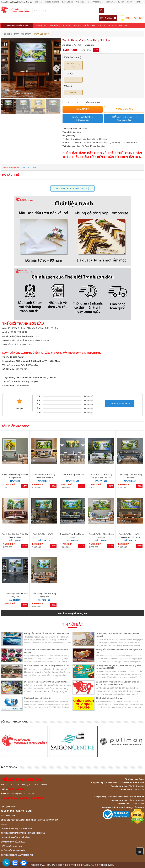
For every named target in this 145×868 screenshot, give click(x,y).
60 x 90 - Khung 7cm (73, 65)
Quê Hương (66, 25)
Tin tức (130, 2)
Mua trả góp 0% (83, 119)
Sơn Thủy (54, 25)
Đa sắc (73, 92)
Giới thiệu (80, 2)
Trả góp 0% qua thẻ (124, 119)
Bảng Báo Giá (68, 2)
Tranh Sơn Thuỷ (29, 167)
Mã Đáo (77, 25)
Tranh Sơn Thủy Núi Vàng (72, 475)
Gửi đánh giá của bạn (120, 404)
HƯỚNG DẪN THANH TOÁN (19, 345)
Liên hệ (138, 2)
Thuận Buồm (89, 25)
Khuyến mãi (110, 2)
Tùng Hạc (123, 25)
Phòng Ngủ (56, 31)
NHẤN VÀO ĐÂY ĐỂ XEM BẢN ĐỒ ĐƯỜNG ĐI (27, 341)
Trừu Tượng (41, 25)
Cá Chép (112, 25)
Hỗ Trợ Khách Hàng (95, 2)
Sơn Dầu (73, 80)
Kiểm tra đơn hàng (52, 2)
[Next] (56, 68)
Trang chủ (38, 2)
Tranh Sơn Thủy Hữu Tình (44, 534)
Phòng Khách (41, 31)
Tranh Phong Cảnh (12, 167)
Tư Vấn (121, 2)
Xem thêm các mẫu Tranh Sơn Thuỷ (72, 188)
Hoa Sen (101, 25)
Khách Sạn (69, 31)
